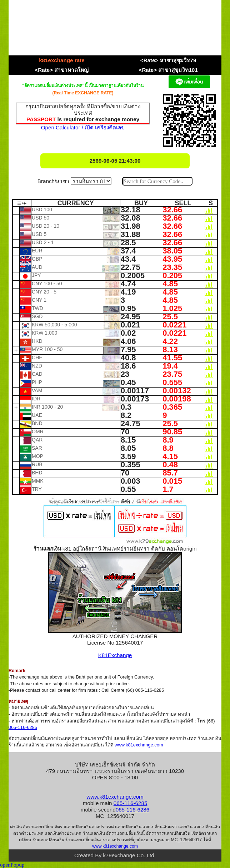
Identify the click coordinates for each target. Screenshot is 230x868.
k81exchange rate (62, 60)
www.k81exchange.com (139, 745)
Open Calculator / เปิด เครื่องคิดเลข (83, 127)
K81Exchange (115, 655)
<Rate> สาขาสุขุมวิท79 (168, 60)
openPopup (12, 865)
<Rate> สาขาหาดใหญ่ (62, 70)
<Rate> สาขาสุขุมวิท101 (168, 70)
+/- (22, 203)
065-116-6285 (23, 727)
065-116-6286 (133, 810)
